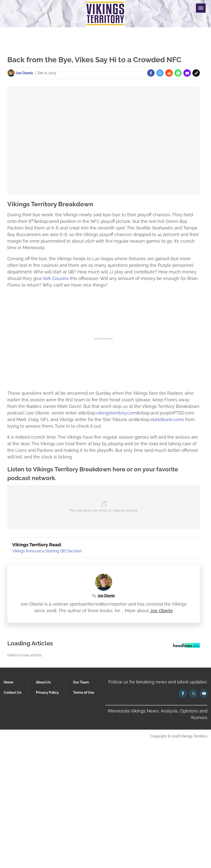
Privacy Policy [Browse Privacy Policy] (47, 692)
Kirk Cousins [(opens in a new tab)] (56, 278)
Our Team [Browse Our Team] (81, 682)
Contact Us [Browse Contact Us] (13, 692)
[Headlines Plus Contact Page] (186, 647)
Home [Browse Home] (8, 682)
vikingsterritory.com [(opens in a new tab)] (116, 413)
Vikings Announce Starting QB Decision (47, 551)
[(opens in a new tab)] (151, 73)
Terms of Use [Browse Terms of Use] (84, 692)
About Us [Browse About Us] (43, 682)
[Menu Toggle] (201, 8)
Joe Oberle (106, 596)
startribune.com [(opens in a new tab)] (167, 419)
